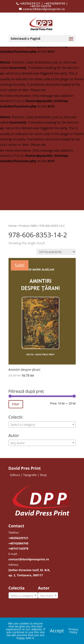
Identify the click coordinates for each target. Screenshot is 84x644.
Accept (57, 631)
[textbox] (42, 425)
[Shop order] (56, 252)
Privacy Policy (73, 631)
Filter (16, 404)
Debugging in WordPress (65, 90)
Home (13, 226)
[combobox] (42, 424)
